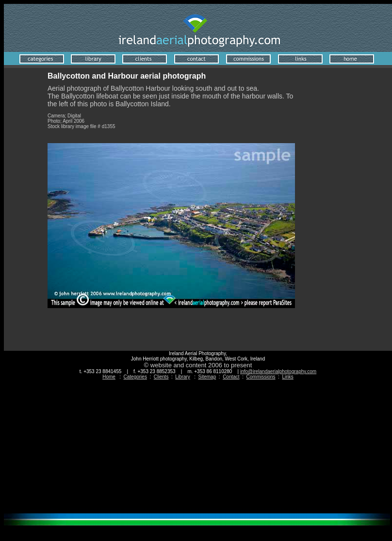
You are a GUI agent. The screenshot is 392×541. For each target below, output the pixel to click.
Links (287, 377)
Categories (135, 377)
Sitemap (207, 377)
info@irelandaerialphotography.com (278, 371)
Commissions (261, 377)
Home (109, 377)
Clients (161, 377)
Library (183, 377)
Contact (231, 377)
